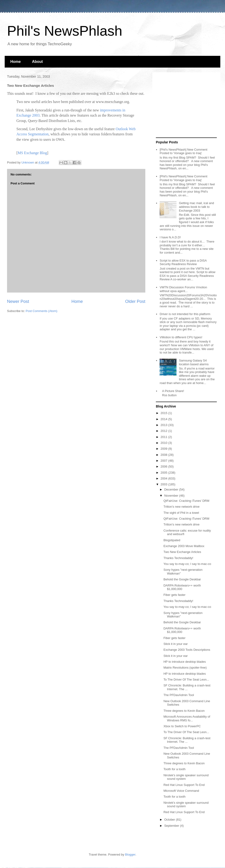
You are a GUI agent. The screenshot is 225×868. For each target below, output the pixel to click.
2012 (164, 431)
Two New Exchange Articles (182, 552)
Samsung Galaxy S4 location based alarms (194, 362)
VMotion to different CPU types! (181, 337)
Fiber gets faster (174, 595)
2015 (164, 413)
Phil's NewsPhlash (65, 31)
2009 (164, 449)
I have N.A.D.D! (170, 237)
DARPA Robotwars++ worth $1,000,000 (182, 587)
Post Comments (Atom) (42, 311)
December (172, 489)
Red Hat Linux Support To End (184, 785)
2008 (164, 455)
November (172, 496)
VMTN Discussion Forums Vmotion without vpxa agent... (183, 289)
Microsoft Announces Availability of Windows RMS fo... (187, 718)
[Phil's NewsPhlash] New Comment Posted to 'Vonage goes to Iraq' (183, 151)
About (37, 62)
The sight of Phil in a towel (181, 513)
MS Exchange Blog (32, 153)
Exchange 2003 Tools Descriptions (187, 650)
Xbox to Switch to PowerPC (182, 726)
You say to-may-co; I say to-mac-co (187, 564)
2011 (164, 437)
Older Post (135, 301)
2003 (164, 484)
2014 (164, 419)
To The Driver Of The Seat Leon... (186, 680)
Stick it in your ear (175, 644)
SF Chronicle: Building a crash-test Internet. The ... (187, 687)
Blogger (130, 855)
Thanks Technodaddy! (178, 558)
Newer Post (18, 301)
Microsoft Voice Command (181, 791)
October (170, 820)
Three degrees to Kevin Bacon (184, 711)
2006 (164, 466)
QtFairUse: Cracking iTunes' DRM (186, 501)
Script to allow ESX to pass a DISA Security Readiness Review (183, 262)
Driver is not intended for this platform (185, 314)
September (172, 826)
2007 (164, 461)
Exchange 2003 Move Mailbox (184, 546)
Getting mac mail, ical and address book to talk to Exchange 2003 (196, 207)
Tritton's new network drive (181, 507)
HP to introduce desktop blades (184, 662)
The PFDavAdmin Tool (179, 695)
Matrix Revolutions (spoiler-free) (185, 668)
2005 (164, 473)
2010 (164, 443)
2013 (164, 425)
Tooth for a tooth (174, 769)
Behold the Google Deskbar (182, 579)
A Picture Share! (173, 391)
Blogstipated (172, 540)
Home (15, 62)
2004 (164, 478)
